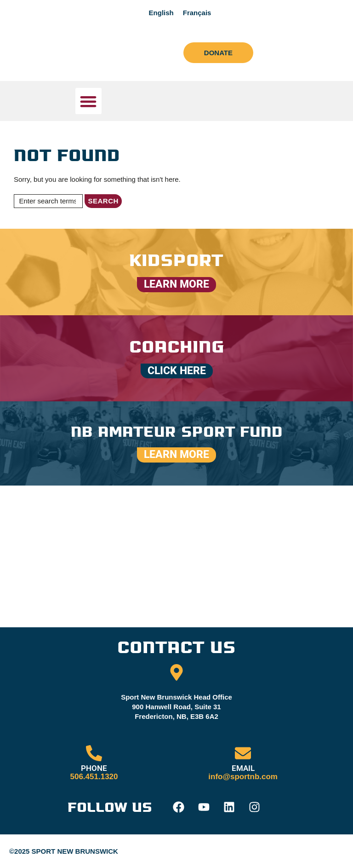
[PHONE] (94, 754)
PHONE (94, 769)
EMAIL (243, 769)
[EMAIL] (243, 754)
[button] (88, 101)
